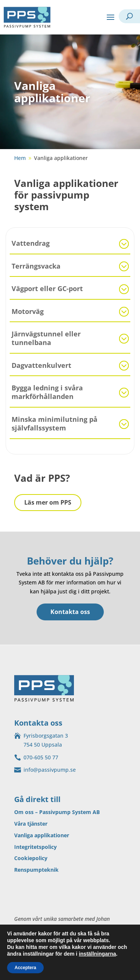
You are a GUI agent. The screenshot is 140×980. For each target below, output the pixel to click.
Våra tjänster (31, 824)
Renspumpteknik (36, 870)
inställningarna (97, 954)
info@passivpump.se (50, 770)
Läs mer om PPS (48, 502)
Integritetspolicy (35, 847)
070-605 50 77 (41, 757)
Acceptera (25, 968)
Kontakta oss (70, 612)
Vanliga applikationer (42, 835)
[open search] (129, 16)
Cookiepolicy (31, 858)
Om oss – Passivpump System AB (57, 812)
